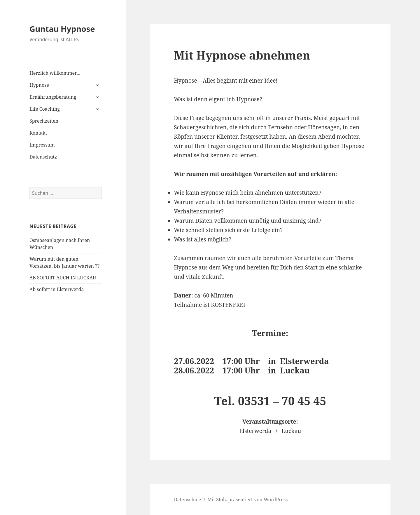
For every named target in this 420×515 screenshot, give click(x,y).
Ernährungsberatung (53, 97)
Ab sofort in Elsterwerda (57, 289)
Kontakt (38, 133)
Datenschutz (43, 157)
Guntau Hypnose (62, 29)
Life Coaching (45, 109)
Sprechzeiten (44, 121)
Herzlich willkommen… (56, 73)
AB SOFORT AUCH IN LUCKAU (63, 278)
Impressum (42, 145)
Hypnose (39, 85)
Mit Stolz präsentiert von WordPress (247, 500)
